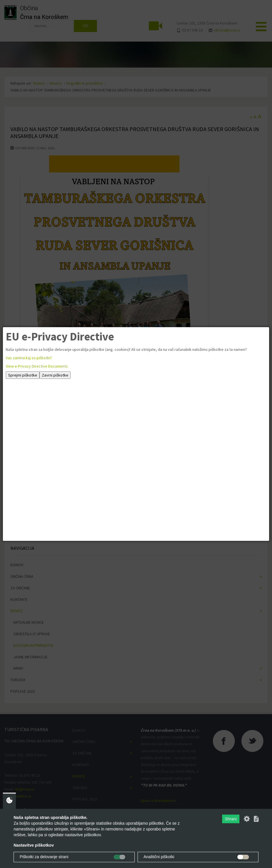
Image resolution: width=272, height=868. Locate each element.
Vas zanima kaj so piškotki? (29, 358)
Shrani (231, 819)
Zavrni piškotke (55, 375)
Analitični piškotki (159, 857)
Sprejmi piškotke (23, 375)
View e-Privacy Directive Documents (37, 366)
